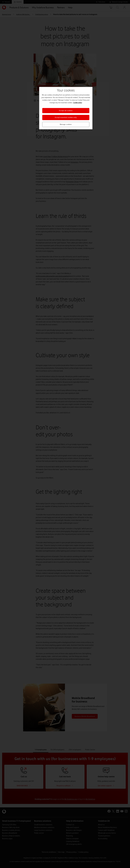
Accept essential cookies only (66, 117)
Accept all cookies (66, 111)
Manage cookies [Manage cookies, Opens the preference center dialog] (66, 124)
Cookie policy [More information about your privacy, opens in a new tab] (78, 103)
